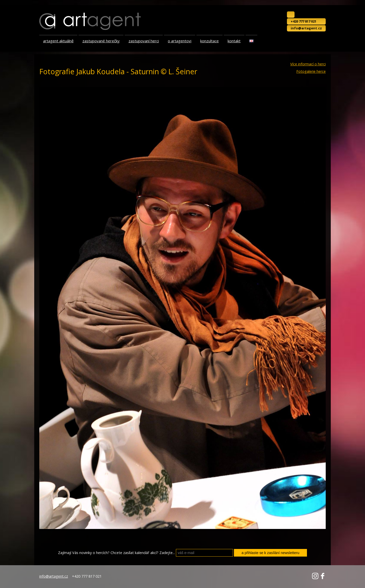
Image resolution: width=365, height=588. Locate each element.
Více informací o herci (308, 64)
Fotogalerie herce (311, 71)
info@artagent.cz (306, 28)
